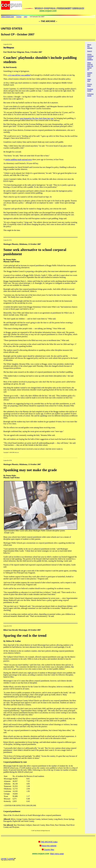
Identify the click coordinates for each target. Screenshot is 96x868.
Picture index (89, 85)
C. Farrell (10, 858)
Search (90, 51)
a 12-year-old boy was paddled (19, 75)
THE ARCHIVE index (49, 842)
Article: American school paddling (90, 57)
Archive (19, 17)
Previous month (90, 90)
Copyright (4, 858)
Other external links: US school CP (90, 66)
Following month (90, 95)
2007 (26, 17)
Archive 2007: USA (90, 74)
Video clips (89, 80)
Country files (49, 850)
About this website (49, 846)
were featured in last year (37, 118)
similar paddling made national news (19, 159)
